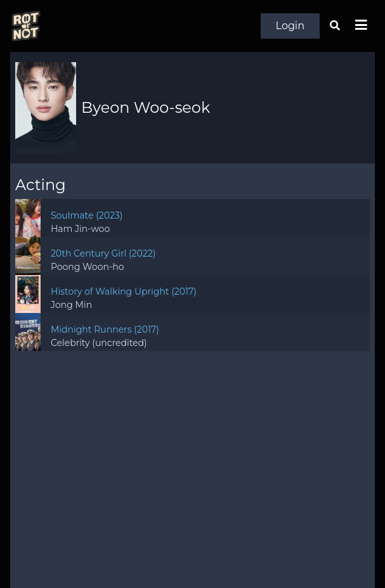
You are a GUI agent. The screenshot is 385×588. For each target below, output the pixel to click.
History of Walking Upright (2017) (124, 291)
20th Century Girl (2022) (103, 253)
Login (290, 26)
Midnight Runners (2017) (105, 329)
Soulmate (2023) (87, 215)
